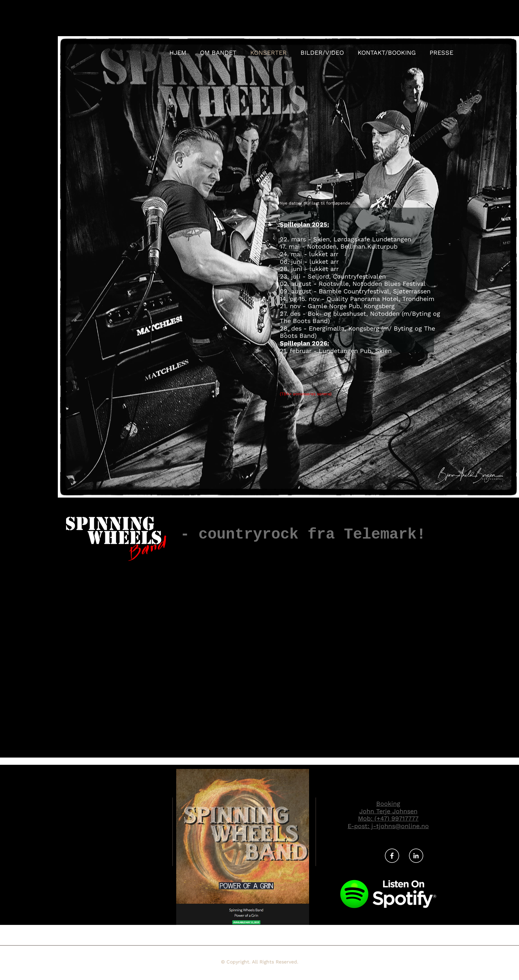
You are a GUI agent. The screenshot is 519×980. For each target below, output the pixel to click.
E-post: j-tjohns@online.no (388, 826)
